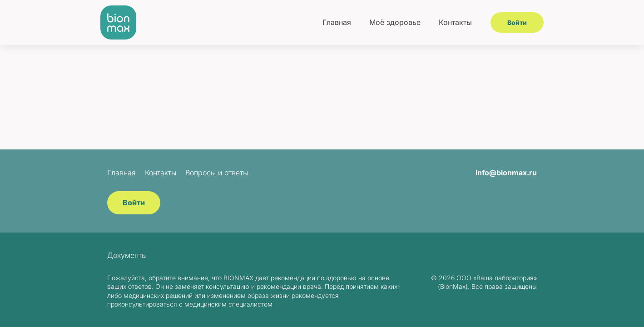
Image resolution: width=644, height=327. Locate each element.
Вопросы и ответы (217, 173)
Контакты (455, 22)
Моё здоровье (395, 22)
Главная (337, 22)
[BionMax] (119, 22)
